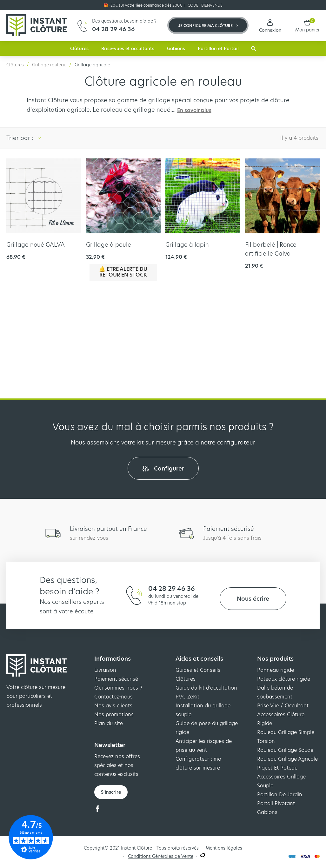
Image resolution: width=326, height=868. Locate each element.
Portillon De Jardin (280, 795)
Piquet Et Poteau (277, 768)
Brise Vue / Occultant (283, 706)
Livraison (105, 670)
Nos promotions (114, 714)
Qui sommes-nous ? (118, 688)
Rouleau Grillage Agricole (287, 759)
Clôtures (79, 49)
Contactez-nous (113, 697)
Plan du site (109, 723)
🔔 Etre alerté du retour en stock (123, 272)
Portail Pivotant (276, 803)
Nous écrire (253, 599)
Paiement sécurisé (116, 679)
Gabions (176, 49)
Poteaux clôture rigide (284, 679)
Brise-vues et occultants (128, 49)
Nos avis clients (113, 706)
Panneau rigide (276, 670)
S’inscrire (111, 792)
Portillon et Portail (218, 49)
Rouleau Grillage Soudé (285, 750)
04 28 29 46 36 (172, 589)
